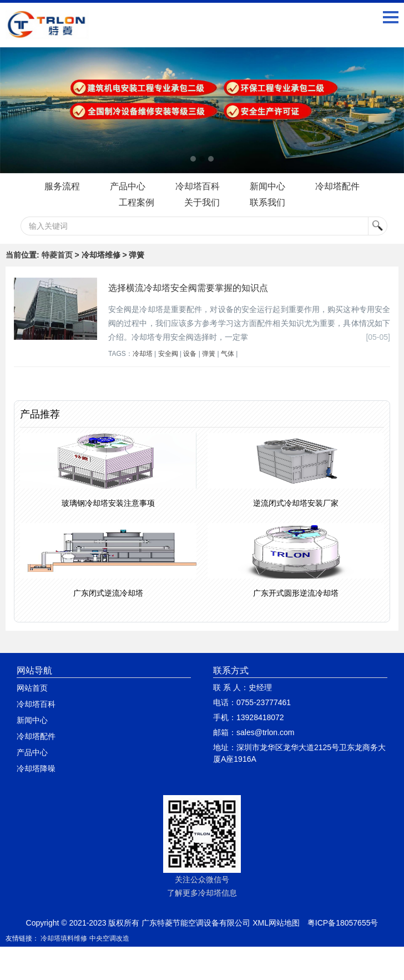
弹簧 (209, 354)
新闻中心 (267, 186)
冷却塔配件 (337, 186)
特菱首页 (57, 255)
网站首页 (32, 688)
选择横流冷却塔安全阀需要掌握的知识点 (188, 288)
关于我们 (202, 202)
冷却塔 (143, 354)
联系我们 (267, 202)
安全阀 (168, 354)
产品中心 (128, 186)
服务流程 (62, 186)
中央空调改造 (109, 938)
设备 (190, 354)
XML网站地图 (276, 923)
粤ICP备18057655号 (343, 923)
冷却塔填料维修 (64, 938)
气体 (228, 354)
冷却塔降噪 (36, 768)
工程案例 (137, 202)
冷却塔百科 (198, 186)
